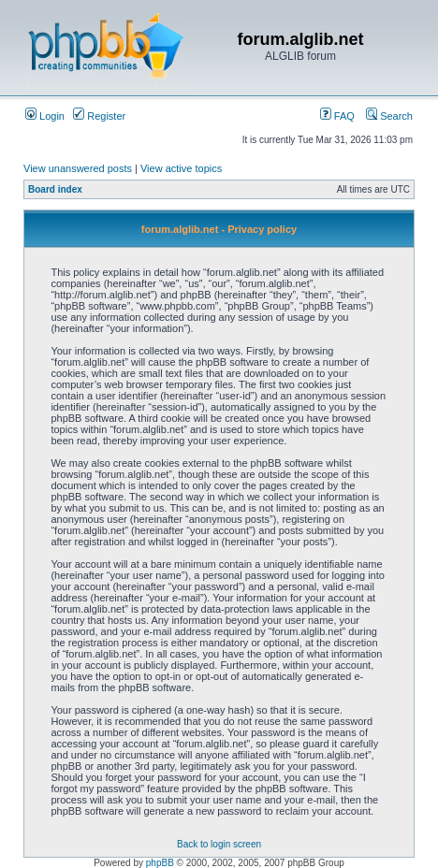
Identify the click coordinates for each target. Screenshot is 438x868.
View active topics (181, 168)
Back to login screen (219, 844)
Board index (55, 189)
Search (389, 116)
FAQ (337, 116)
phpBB (160, 863)
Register (99, 116)
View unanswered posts (78, 168)
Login (45, 116)
